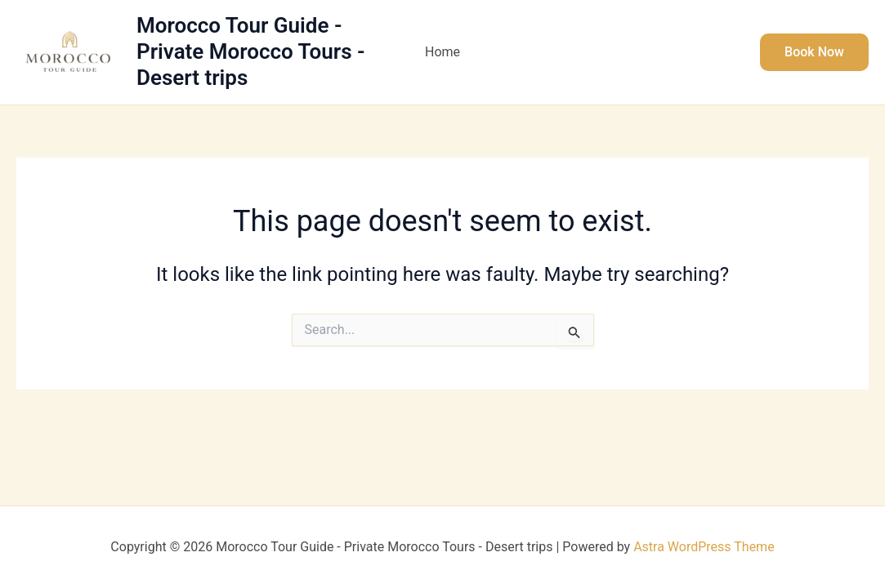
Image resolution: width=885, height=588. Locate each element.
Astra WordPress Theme (704, 547)
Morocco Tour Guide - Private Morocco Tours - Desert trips (251, 51)
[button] (814, 52)
